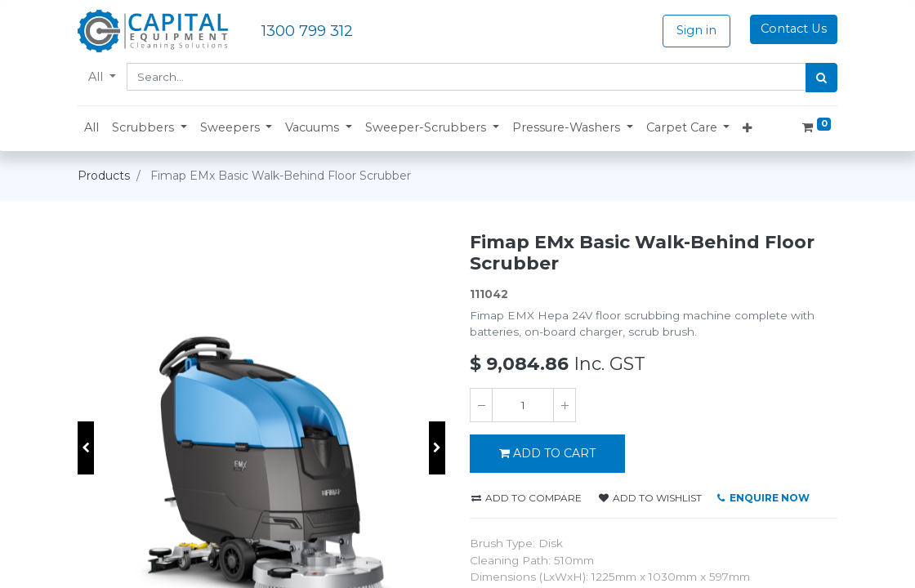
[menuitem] (91, 128)
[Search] (821, 78)
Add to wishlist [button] (650, 498)
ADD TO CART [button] (547, 453)
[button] (150, 128)
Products (104, 176)
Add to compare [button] (527, 498)
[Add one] (565, 405)
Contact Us (794, 29)
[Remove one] (481, 405)
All (97, 77)
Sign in (696, 30)
